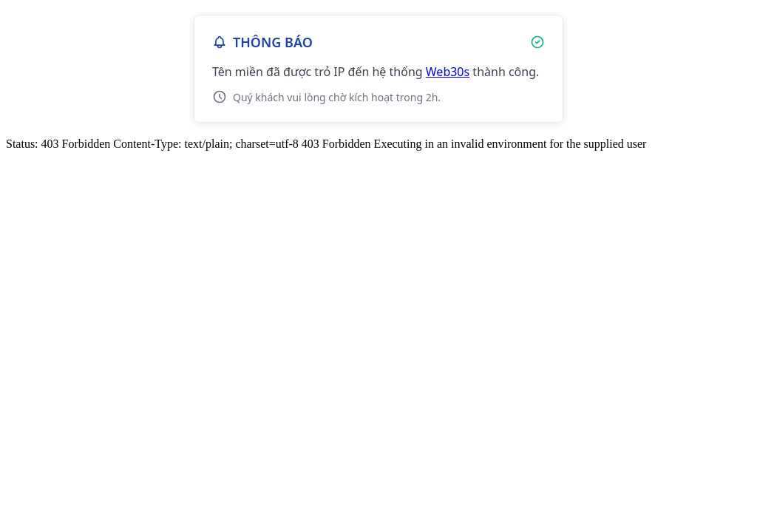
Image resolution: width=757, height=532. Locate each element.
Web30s (448, 72)
